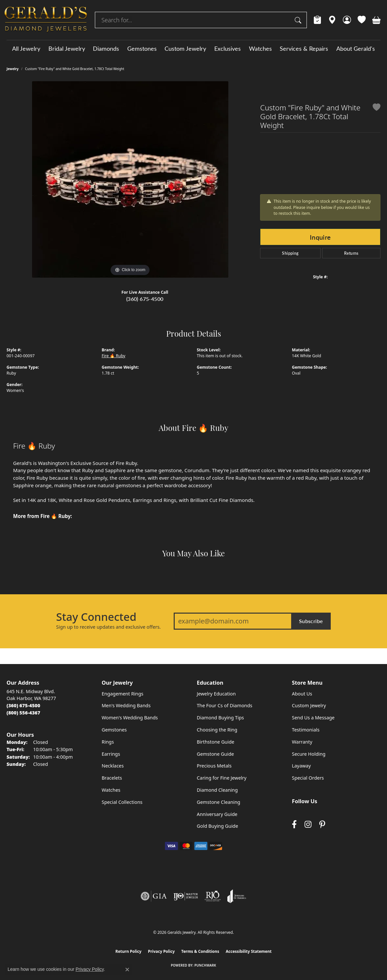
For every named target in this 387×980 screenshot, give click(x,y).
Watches (260, 48)
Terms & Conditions (200, 951)
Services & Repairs (304, 48)
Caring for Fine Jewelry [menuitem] (222, 778)
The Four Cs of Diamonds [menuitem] (225, 705)
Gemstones (142, 48)
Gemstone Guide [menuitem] (216, 754)
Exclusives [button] (228, 48)
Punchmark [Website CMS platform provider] (205, 965)
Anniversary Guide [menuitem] (217, 814)
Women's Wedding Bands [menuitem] (130, 718)
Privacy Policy (161, 951)
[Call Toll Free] (23, 713)
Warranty (302, 742)
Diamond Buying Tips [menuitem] (220, 718)
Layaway (301, 766)
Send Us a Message (313, 718)
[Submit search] (299, 20)
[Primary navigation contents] (193, 48)
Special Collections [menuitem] (122, 802)
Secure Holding (309, 754)
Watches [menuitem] (111, 790)
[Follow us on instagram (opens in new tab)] (308, 825)
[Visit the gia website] (154, 896)
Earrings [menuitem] (111, 754)
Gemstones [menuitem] (114, 730)
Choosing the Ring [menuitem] (217, 730)
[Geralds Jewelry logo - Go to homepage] (46, 20)
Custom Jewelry (185, 48)
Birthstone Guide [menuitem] (216, 742)
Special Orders (308, 778)
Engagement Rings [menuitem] (123, 694)
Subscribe (311, 621)
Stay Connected (96, 617)
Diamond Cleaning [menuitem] (217, 790)
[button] (347, 20)
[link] (317, 20)
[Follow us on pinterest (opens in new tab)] (322, 825)
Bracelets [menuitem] (112, 778)
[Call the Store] (23, 705)
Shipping (290, 253)
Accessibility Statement (249, 951)
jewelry (13, 69)
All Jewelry (26, 48)
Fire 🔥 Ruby (114, 356)
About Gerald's (356, 48)
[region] (130, 179)
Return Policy (129, 951)
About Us (302, 694)
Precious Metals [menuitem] (214, 766)
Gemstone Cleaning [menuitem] (219, 802)
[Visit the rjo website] (213, 896)
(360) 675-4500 (145, 299)
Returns (351, 253)
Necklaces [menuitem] (113, 766)
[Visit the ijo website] (186, 896)
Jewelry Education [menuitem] (216, 694)
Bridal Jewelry (67, 48)
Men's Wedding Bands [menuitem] (126, 705)
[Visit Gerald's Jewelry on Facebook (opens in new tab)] (294, 825)
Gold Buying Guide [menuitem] (218, 826)
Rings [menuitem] (108, 742)
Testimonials (306, 730)
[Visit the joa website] (237, 896)
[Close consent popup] (127, 970)
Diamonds (106, 48)
